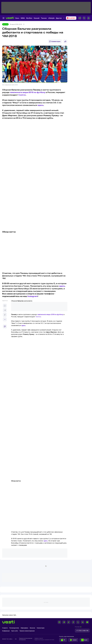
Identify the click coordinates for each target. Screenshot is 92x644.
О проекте (5, 628)
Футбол (29, 18)
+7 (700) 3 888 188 (82, 631)
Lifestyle (51, 18)
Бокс (17, 18)
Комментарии (56, 41)
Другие (59, 18)
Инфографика (24, 628)
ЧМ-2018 (5, 24)
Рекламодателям (14, 628)
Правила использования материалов (26, 639)
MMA (23, 18)
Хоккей (37, 18)
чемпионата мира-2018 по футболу (28, 92)
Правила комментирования (27, 631)
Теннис (44, 18)
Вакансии (32, 628)
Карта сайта (15, 631)
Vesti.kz (22, 95)
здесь (41, 105)
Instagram (33, 296)
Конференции (6, 631)
